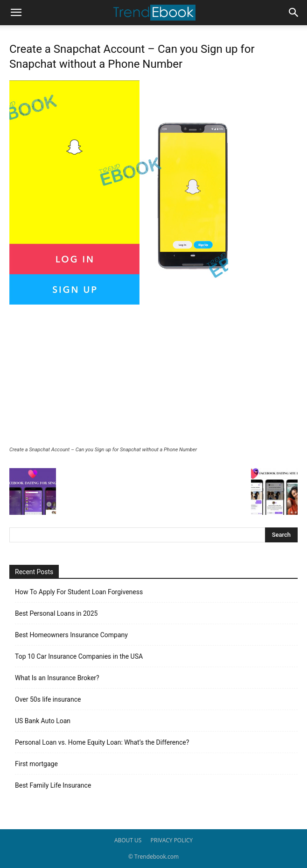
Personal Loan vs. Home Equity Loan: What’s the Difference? (102, 742)
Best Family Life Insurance (53, 785)
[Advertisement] (153, 377)
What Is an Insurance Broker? (57, 678)
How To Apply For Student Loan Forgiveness (79, 592)
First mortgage (36, 764)
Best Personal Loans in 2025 (56, 613)
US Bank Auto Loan (43, 721)
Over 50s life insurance (48, 699)
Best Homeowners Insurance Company (71, 635)
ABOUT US (128, 840)
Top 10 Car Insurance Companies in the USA (79, 656)
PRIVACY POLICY (172, 840)
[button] (16, 13)
